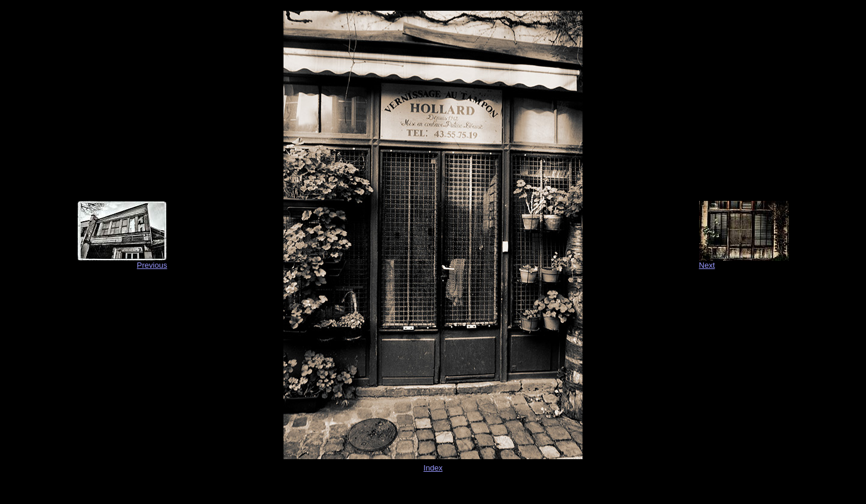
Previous (152, 265)
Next (707, 265)
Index (433, 468)
